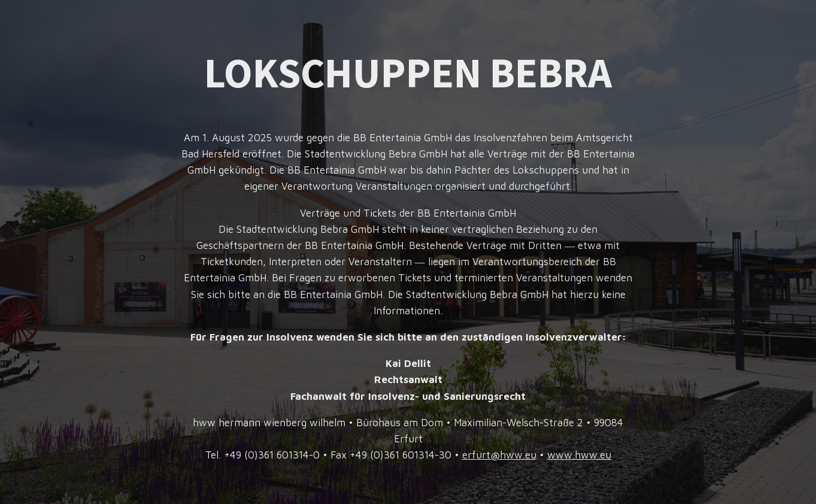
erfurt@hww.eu (499, 455)
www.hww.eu (579, 455)
